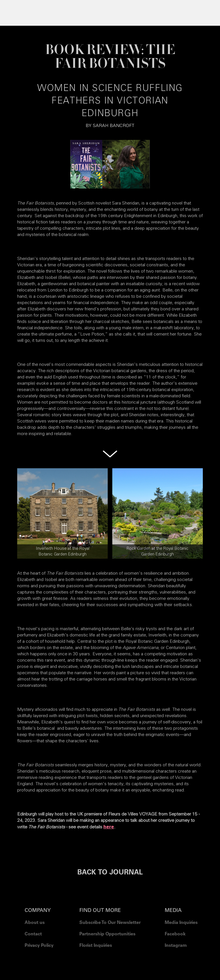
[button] (110, 11)
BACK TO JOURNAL (110, 873)
